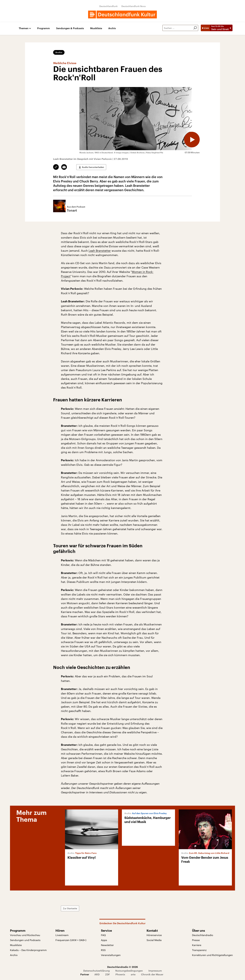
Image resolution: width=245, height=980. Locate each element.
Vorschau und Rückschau (25, 935)
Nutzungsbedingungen (129, 971)
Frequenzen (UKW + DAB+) (71, 940)
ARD (97, 974)
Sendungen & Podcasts (70, 28)
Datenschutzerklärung (96, 971)
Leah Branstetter (100, 251)
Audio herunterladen (93, 167)
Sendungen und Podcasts (25, 940)
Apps (104, 940)
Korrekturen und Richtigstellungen (212, 955)
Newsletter (107, 945)
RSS (103, 950)
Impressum (155, 971)
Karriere (197, 945)
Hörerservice (154, 935)
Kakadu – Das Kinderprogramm (28, 950)
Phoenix (120, 974)
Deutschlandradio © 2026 (122, 967)
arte (133, 974)
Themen (24, 28)
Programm (44, 28)
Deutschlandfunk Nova (134, 6)
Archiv (112, 28)
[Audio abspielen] (192, 140)
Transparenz (199, 950)
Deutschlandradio (203, 935)
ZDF (107, 974)
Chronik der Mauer (152, 974)
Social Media (154, 940)
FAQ (103, 935)
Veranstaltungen (111, 955)
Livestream (62, 935)
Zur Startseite (70, 908)
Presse (196, 940)
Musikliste (96, 28)
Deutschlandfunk (109, 6)
